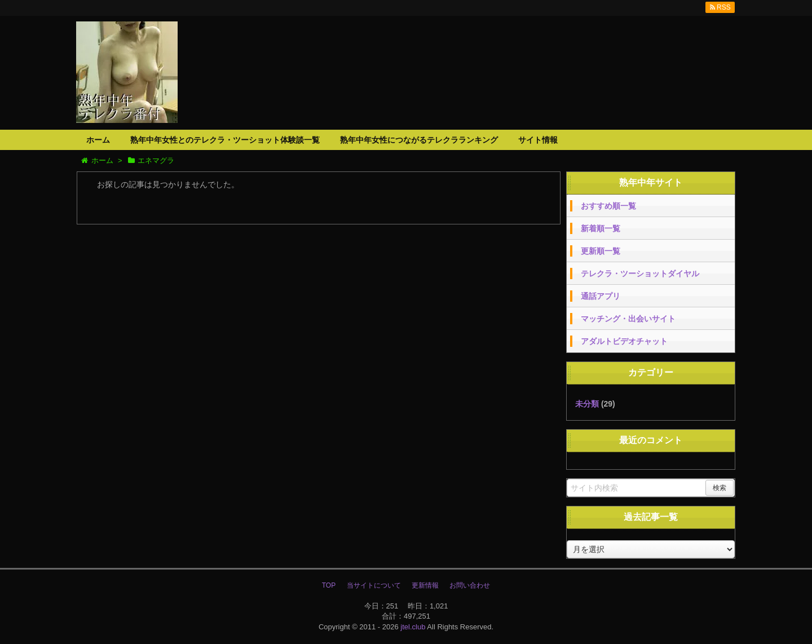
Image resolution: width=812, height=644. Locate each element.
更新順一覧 (601, 251)
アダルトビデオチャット (624, 341)
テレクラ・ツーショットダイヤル (640, 274)
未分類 (587, 404)
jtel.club (413, 627)
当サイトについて (374, 585)
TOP (329, 585)
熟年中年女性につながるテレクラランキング (419, 140)
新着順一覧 (601, 228)
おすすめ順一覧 (608, 206)
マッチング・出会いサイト (628, 319)
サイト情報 (538, 140)
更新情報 (425, 585)
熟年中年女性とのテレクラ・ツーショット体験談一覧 (225, 140)
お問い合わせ (470, 585)
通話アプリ (601, 296)
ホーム (98, 140)
